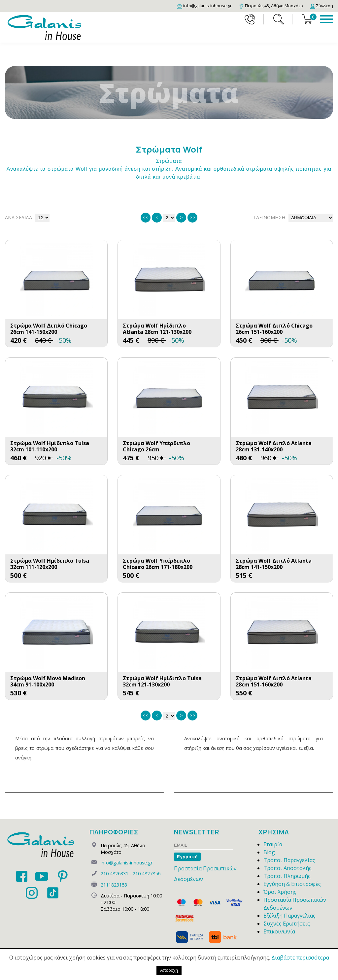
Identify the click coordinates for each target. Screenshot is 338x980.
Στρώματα (169, 161)
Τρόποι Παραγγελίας (289, 860)
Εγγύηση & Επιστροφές (292, 884)
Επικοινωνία (279, 931)
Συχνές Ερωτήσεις (287, 924)
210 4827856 (147, 874)
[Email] (204, 6)
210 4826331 (115, 874)
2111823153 (114, 885)
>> (192, 217)
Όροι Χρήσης (280, 892)
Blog (269, 852)
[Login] (321, 6)
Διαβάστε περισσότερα (300, 958)
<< (146, 217)
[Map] (271, 6)
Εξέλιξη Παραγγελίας (289, 916)
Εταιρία (273, 844)
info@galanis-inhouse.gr (127, 863)
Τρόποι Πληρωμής (287, 876)
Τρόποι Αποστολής (287, 868)
